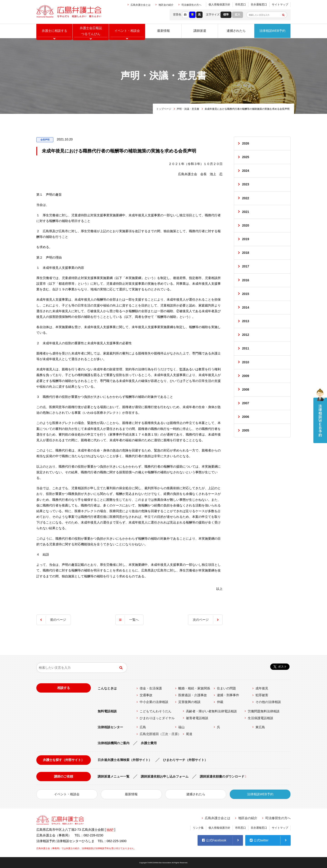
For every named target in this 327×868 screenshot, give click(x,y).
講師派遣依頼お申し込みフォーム (165, 776)
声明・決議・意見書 (188, 109)
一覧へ (134, 620)
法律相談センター (110, 727)
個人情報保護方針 (219, 5)
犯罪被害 (262, 695)
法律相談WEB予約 (272, 31)
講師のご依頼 (64, 776)
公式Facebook (214, 840)
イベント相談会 (127, 31)
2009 (246, 376)
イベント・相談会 (67, 794)
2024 (246, 171)
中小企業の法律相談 (154, 702)
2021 (246, 212)
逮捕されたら (236, 31)
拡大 (238, 15)
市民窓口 (240, 5)
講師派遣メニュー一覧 (114, 776)
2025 (246, 157)
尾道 (189, 734)
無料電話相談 (107, 711)
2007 (246, 403)
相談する (64, 688)
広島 (143, 727)
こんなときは (107, 688)
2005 (246, 431)
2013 (246, 321)
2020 (246, 225)
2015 (246, 294)
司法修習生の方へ (191, 5)
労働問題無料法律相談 (264, 711)
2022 (246, 198)
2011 (246, 349)
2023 (246, 185)
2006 (246, 417)
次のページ (201, 620)
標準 (226, 15)
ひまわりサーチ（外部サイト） (185, 760)
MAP (110, 830)
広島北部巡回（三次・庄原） (160, 734)
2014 (246, 307)
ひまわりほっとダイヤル (157, 718)
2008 (246, 389)
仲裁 (220, 702)
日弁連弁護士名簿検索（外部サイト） (125, 760)
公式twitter (259, 840)
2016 (246, 280)
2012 (246, 335)
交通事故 (146, 695)
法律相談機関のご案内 (114, 743)
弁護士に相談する (54, 31)
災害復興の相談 (189, 702)
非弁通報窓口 (259, 5)
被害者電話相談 (197, 718)
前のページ (58, 620)
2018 (246, 253)
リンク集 (198, 828)
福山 (181, 727)
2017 (246, 267)
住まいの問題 (226, 688)
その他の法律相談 (268, 702)
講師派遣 (200, 31)
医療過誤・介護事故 (193, 695)
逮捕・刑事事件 (228, 695)
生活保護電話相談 (260, 718)
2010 (246, 362)
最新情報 (163, 31)
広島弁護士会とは (141, 5)
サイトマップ (280, 5)
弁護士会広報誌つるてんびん (91, 31)
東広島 (260, 727)
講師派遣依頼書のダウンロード (222, 776)
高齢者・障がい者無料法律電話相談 (211, 711)
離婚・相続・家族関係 (194, 688)
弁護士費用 (149, 743)
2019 (246, 239)
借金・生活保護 (151, 688)
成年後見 (262, 688)
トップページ (164, 109)
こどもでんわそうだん (156, 711)
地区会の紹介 (166, 5)
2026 (246, 143)
